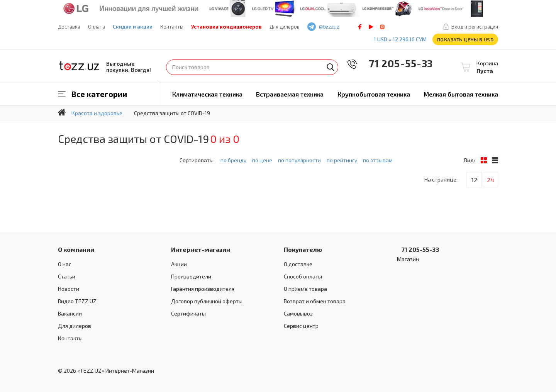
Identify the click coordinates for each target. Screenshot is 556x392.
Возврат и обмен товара (315, 301)
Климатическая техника (207, 94)
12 (474, 180)
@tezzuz (329, 26)
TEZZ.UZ (79, 66)
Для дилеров (285, 27)
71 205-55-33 (395, 63)
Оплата (97, 27)
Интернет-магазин (201, 249)
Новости (69, 289)
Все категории (99, 94)
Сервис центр (301, 326)
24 (491, 180)
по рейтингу (342, 160)
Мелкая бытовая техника (461, 94)
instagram (382, 27)
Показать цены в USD (465, 39)
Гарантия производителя (203, 289)
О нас (65, 264)
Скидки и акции (133, 27)
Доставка (69, 27)
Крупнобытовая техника (374, 94)
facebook (360, 27)
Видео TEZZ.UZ (77, 301)
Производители (191, 276)
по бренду (233, 160)
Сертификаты (188, 313)
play (371, 27)
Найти (331, 67)
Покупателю (303, 249)
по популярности (299, 160)
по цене (262, 160)
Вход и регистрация (475, 27)
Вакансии (70, 313)
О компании (76, 249)
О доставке (298, 264)
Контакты (172, 27)
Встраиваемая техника (290, 94)
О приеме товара (305, 289)
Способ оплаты (303, 276)
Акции (179, 264)
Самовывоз (298, 313)
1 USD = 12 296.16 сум (400, 39)
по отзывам (378, 160)
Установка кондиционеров (226, 27)
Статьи (67, 276)
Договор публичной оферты (207, 301)
